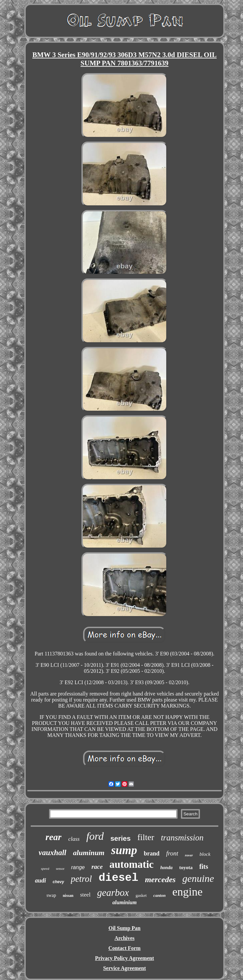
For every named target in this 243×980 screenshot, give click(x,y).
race (97, 867)
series (121, 838)
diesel (118, 878)
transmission (182, 838)
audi (41, 880)
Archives (125, 938)
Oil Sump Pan (125, 928)
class (74, 839)
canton (159, 895)
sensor (60, 869)
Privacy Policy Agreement (125, 958)
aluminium (125, 902)
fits (204, 866)
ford (95, 836)
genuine (198, 878)
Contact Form (125, 948)
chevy (58, 882)
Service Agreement (125, 968)
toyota (186, 867)
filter (146, 837)
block (205, 854)
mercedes (160, 879)
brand (152, 853)
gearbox (113, 893)
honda (166, 868)
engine (187, 892)
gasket (141, 895)
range (78, 867)
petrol (81, 879)
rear (53, 837)
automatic (132, 864)
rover (189, 855)
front (172, 853)
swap (51, 895)
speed (45, 868)
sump (124, 850)
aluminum (89, 853)
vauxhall (53, 853)
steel (85, 895)
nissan (68, 896)
